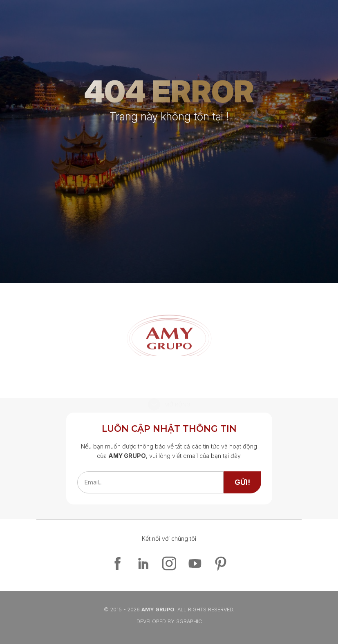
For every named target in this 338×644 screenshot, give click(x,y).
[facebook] (118, 563)
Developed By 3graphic (169, 621)
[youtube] (195, 563)
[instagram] (169, 563)
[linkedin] (143, 563)
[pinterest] (220, 563)
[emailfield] (150, 482)
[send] (242, 482)
